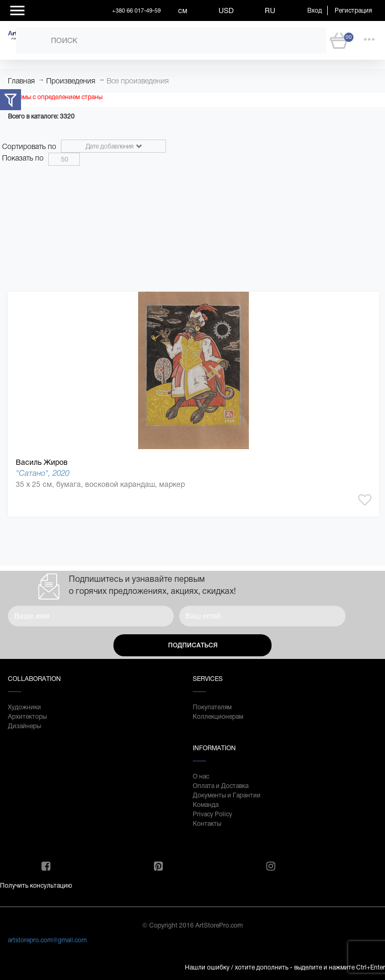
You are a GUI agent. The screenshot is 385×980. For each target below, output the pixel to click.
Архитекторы (27, 717)
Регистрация (353, 10)
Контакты (207, 824)
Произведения (71, 81)
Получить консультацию (36, 886)
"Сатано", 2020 (43, 473)
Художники (24, 707)
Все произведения (138, 81)
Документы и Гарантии (227, 795)
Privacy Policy (212, 814)
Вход (315, 10)
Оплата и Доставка (221, 786)
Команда (206, 805)
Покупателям (212, 707)
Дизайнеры (24, 726)
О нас (201, 776)
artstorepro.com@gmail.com (47, 940)
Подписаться (193, 645)
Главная (21, 81)
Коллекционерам (218, 717)
